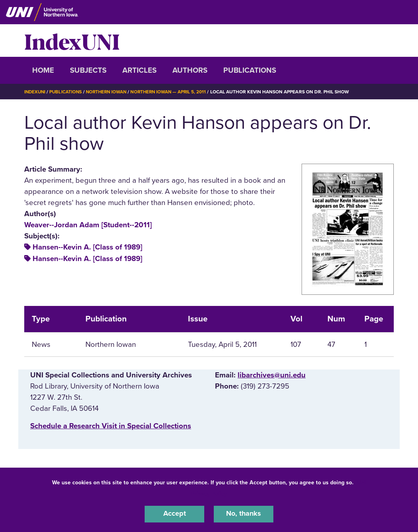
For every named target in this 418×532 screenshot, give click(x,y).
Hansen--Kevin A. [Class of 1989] (87, 247)
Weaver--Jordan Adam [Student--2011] (88, 225)
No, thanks (244, 514)
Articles (139, 70)
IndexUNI (72, 41)
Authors (190, 70)
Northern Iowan (110, 92)
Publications (250, 70)
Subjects (88, 70)
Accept (174, 514)
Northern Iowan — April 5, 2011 (175, 92)
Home (43, 70)
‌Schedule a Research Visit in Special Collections (111, 426)
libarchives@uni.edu (272, 375)
